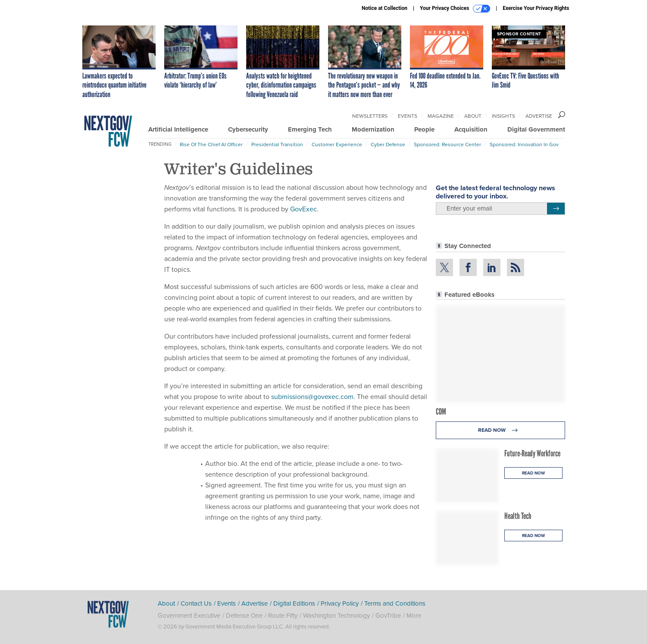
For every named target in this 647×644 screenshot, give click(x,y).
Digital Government (536, 129)
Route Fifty (283, 616)
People (424, 129)
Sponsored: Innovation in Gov (524, 145)
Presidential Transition (277, 145)
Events (408, 116)
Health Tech (518, 516)
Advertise (539, 116)
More (414, 616)
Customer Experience (337, 145)
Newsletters (370, 116)
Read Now (500, 430)
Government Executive (189, 616)
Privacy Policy (340, 603)
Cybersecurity (248, 129)
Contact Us (196, 603)
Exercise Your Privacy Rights (536, 8)
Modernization (373, 129)
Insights (503, 116)
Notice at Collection (384, 8)
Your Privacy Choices (455, 9)
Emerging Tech (310, 129)
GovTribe (388, 616)
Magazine (441, 116)
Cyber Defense (388, 145)
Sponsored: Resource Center (447, 145)
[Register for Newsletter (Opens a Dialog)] (556, 209)
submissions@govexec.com (312, 397)
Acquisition (471, 129)
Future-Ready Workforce (532, 453)
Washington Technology (336, 616)
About (473, 116)
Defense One (244, 616)
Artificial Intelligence (178, 129)
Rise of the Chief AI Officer (211, 145)
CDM (441, 412)
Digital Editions (294, 603)
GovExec (303, 209)
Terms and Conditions (395, 603)
